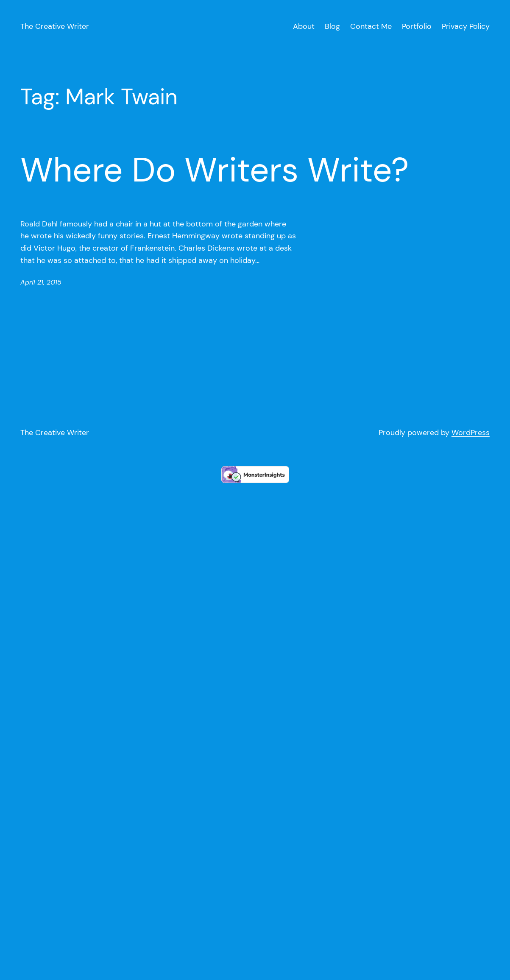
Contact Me (371, 26)
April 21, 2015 (41, 282)
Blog (332, 26)
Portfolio (417, 26)
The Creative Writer (55, 26)
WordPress (471, 433)
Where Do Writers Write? (215, 170)
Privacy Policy (466, 26)
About (304, 26)
